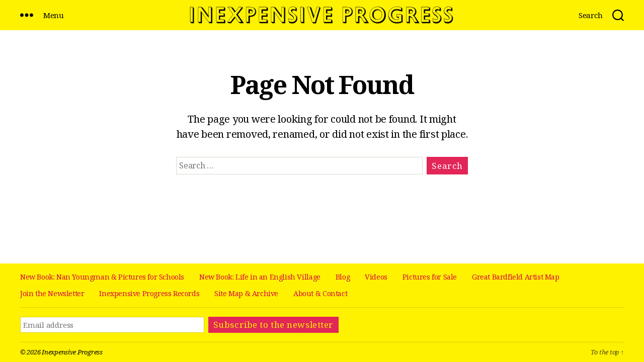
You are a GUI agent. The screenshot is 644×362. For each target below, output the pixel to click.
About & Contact (320, 293)
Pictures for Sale (430, 277)
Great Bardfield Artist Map (516, 277)
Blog (343, 277)
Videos (376, 277)
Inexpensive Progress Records (149, 293)
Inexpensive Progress (72, 352)
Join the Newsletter (52, 293)
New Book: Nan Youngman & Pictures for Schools (102, 277)
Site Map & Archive (246, 293)
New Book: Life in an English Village (260, 277)
